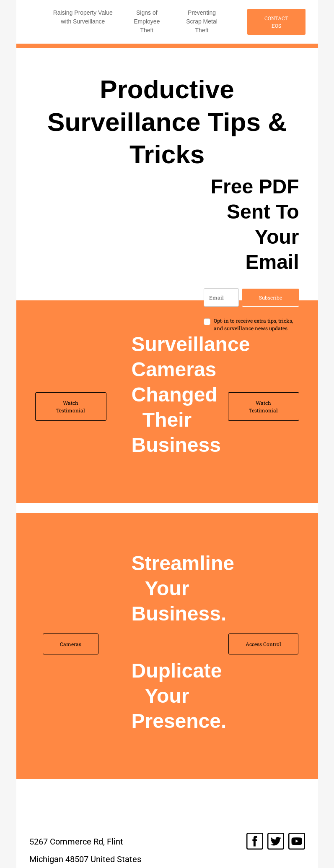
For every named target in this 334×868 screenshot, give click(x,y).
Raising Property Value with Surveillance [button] (83, 17)
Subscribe (271, 297)
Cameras (71, 644)
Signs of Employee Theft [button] (147, 21)
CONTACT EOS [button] (276, 22)
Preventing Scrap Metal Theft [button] (202, 21)
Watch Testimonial (71, 407)
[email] (221, 297)
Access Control (263, 644)
